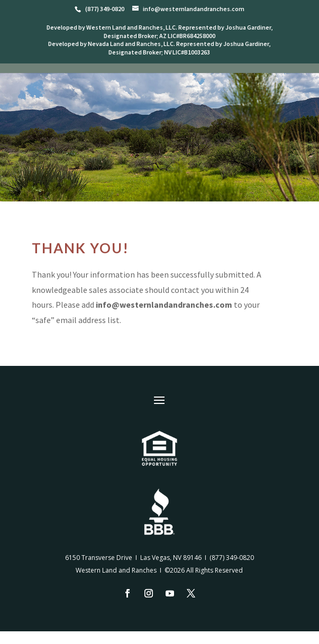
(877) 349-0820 (232, 558)
